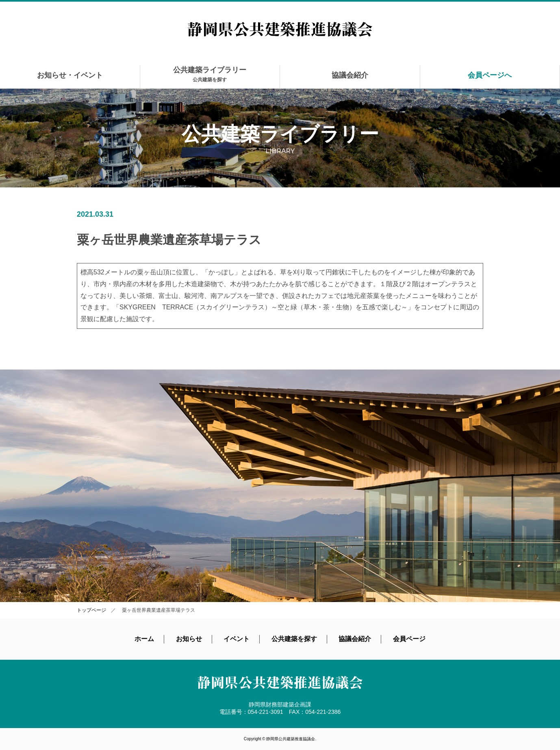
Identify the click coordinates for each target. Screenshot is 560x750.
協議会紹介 (350, 75)
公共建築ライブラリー (210, 74)
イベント (237, 639)
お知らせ (189, 639)
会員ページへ (490, 75)
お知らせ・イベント (70, 75)
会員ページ (409, 639)
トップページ (91, 610)
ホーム (144, 639)
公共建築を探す (294, 639)
